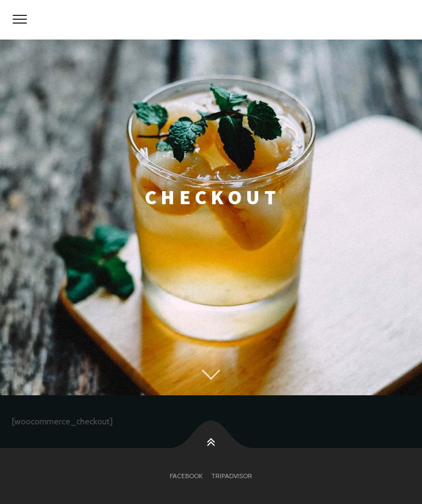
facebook (186, 476)
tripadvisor (232, 476)
